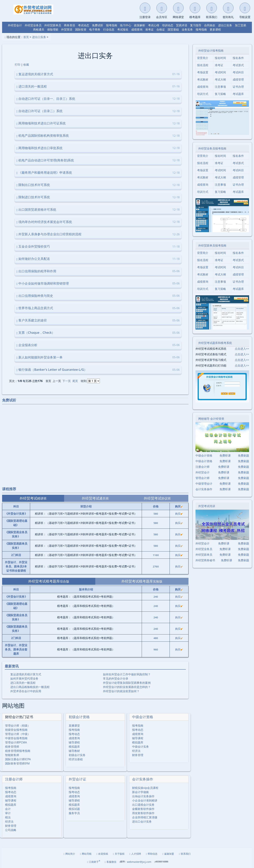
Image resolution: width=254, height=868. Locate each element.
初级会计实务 (77, 755)
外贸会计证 (77, 779)
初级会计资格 (79, 717)
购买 (179, 514)
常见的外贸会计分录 (116, 679)
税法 (8, 817)
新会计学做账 (140, 792)
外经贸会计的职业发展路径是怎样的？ (127, 687)
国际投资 (81, 29)
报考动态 (74, 734)
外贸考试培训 (207, 506)
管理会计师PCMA (16, 742)
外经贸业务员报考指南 (212, 148)
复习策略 (220, 94)
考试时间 (220, 72)
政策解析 (140, 25)
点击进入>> (242, 349)
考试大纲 (220, 79)
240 (156, 597)
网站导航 (86, 854)
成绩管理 (238, 79)
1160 (156, 555)
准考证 (149, 29)
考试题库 (238, 94)
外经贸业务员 (33, 25)
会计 (8, 809)
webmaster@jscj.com (139, 862)
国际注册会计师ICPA (18, 759)
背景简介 (203, 58)
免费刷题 (243, 455)
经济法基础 (76, 759)
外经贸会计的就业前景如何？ (121, 691)
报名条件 (238, 58)
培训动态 (168, 25)
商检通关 (39, 29)
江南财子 (94, 862)
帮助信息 (152, 854)
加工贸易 (241, 25)
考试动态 (84, 25)
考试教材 (203, 79)
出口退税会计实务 (143, 805)
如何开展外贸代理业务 (24, 679)
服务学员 (74, 813)
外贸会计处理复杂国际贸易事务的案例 (127, 683)
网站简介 (69, 854)
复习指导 (196, 25)
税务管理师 (12, 747)
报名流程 (203, 65)
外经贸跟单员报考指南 (212, 245)
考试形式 (238, 65)
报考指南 (112, 25)
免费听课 (225, 455)
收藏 (26, 65)
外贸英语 (67, 29)
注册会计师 (14, 779)
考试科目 (238, 72)
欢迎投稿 (102, 854)
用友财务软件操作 (143, 813)
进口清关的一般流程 (23, 683)
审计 (8, 813)
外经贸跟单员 (53, 25)
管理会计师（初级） (18, 726)
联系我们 (185, 854)
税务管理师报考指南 (18, 751)
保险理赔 (53, 29)
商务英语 (70, 25)
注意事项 (220, 87)
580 (156, 514)
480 (156, 638)
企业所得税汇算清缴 (145, 817)
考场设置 (203, 72)
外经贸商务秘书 (205, 560)
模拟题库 (74, 747)
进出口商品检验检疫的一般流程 (30, 687)
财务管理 (138, 755)
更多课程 (215, 29)
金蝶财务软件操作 (143, 809)
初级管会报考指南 (16, 730)
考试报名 (123, 29)
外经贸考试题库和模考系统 (215, 343)
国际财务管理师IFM (17, 763)
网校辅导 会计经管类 (211, 419)
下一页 (67, 381)
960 (156, 649)
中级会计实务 (140, 747)
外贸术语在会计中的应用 (26, 691)
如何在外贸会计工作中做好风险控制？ (127, 674)
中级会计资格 (143, 717)
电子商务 (95, 29)
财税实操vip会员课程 (145, 788)
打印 (18, 65)
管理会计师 (202, 478)
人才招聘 (135, 854)
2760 (156, 566)
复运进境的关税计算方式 (26, 674)
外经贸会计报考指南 (211, 51)
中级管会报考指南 (16, 738)
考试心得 (154, 25)
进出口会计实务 (142, 822)
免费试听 (98, 25)
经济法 (136, 751)
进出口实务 (225, 25)
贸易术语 (182, 25)
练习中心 (126, 25)
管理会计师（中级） (18, 734)
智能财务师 (12, 755)
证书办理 (238, 87)
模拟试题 (74, 809)
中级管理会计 (204, 484)
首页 (26, 37)
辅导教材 (74, 751)
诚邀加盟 (168, 854)
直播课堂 (74, 726)
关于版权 (119, 854)
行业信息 (109, 29)
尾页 (75, 381)
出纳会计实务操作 (143, 796)
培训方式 (203, 94)
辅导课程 (74, 742)
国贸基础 (173, 29)
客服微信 (111, 862)
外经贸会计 (15, 25)
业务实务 (187, 29)
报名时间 (220, 58)
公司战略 (11, 830)
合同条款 (210, 25)
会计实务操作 (143, 779)
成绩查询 (137, 29)
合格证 (161, 29)
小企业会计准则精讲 (145, 800)
